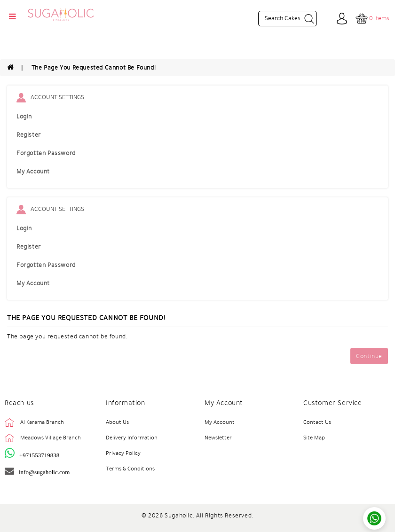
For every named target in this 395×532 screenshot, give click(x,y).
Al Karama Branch (42, 422)
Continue (369, 356)
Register (29, 135)
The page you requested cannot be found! (94, 68)
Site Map (314, 438)
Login (24, 117)
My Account (33, 172)
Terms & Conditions (130, 469)
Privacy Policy (123, 453)
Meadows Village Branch (51, 438)
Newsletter (218, 438)
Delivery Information (132, 438)
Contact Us (317, 422)
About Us (117, 422)
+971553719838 (39, 455)
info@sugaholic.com (44, 472)
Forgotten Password (46, 153)
